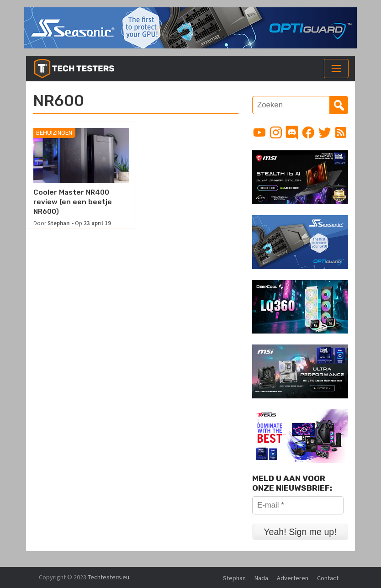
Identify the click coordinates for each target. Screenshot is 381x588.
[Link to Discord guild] (292, 132)
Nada (261, 578)
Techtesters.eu (108, 577)
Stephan (58, 223)
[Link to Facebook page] (308, 132)
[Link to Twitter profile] (325, 132)
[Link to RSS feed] (341, 132)
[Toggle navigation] (336, 69)
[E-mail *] (298, 505)
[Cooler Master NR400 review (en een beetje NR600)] (81, 156)
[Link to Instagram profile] (276, 132)
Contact (328, 578)
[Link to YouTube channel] (259, 132)
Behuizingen (54, 133)
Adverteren (293, 578)
